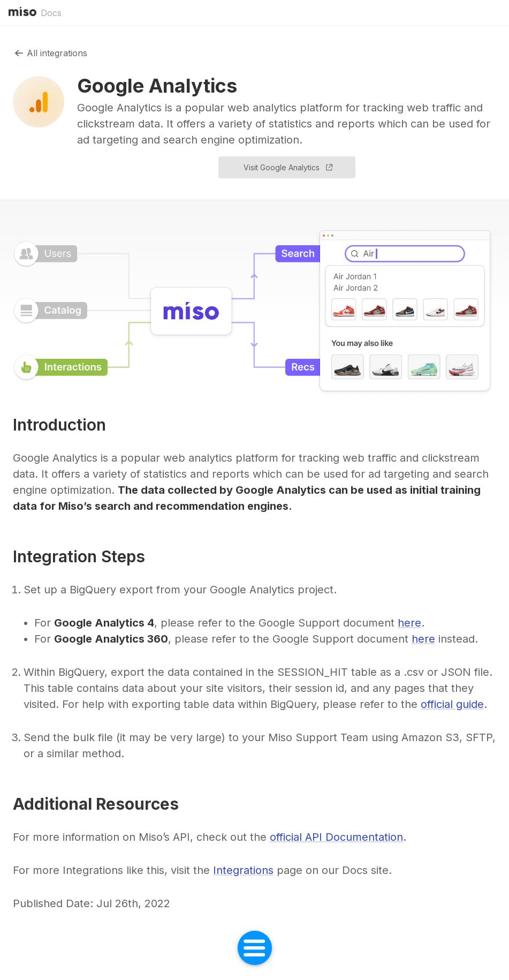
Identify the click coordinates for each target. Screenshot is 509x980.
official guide (452, 704)
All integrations (50, 53)
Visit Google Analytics (289, 168)
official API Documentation (336, 837)
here (409, 623)
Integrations (243, 870)
